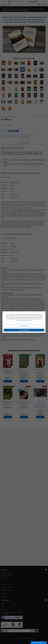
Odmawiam (24, 326)
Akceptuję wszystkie (24, 330)
